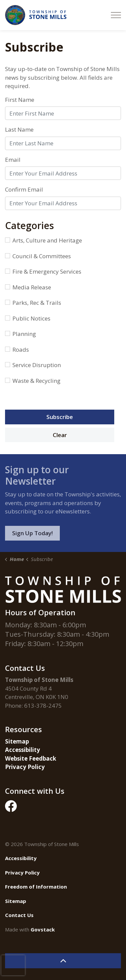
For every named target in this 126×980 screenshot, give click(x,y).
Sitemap (17, 741)
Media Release (28, 287)
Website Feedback (31, 758)
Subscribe (60, 417)
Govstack (43, 929)
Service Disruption (33, 365)
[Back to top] (63, 961)
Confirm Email (24, 189)
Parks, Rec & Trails (33, 303)
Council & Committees (38, 256)
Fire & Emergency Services (43, 271)
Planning (20, 334)
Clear (60, 435)
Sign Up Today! (32, 533)
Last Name (19, 129)
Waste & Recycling (33, 381)
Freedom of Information (36, 887)
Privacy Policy (25, 767)
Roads (17, 349)
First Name (20, 100)
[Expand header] (116, 15)
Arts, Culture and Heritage (44, 240)
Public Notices (28, 318)
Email (13, 160)
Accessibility (23, 750)
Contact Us (19, 915)
